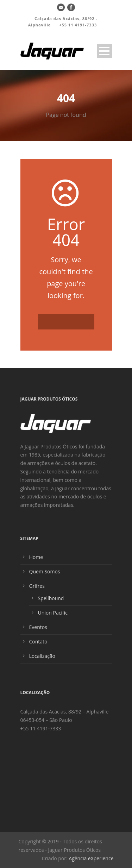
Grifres (37, 586)
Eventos (38, 627)
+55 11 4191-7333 (78, 25)
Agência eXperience (91, 858)
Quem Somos (45, 571)
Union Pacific (53, 613)
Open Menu (104, 51)
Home (36, 557)
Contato (38, 641)
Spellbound (51, 598)
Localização (42, 656)
